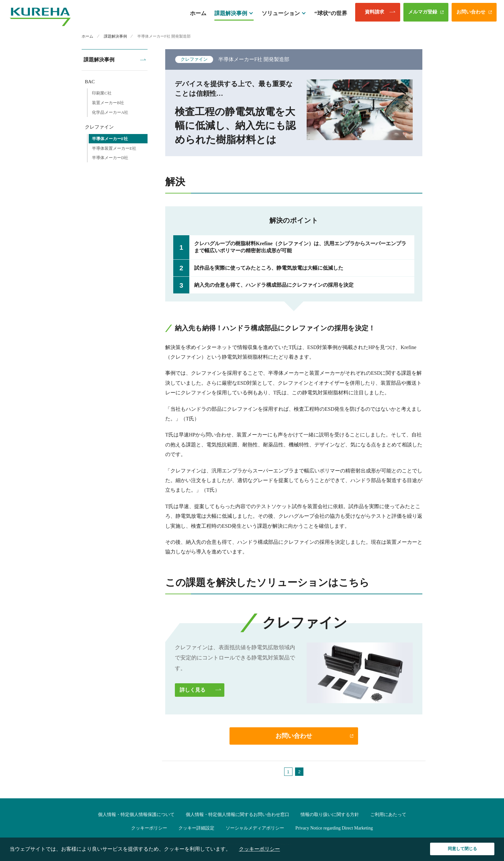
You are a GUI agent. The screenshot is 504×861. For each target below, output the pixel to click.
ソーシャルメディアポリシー (255, 829)
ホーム (198, 15)
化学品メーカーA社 (110, 111)
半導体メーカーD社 (110, 156)
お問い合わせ (471, 14)
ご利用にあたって (388, 816)
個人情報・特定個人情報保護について (136, 816)
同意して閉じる (462, 848)
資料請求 (374, 14)
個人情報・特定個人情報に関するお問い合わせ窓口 (238, 816)
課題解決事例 (231, 15)
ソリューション (281, 15)
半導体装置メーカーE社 (114, 147)
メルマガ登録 (423, 14)
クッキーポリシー (149, 829)
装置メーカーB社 (108, 101)
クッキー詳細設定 (196, 829)
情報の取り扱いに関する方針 (330, 816)
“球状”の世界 (331, 15)
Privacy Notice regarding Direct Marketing (334, 829)
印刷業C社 (102, 92)
